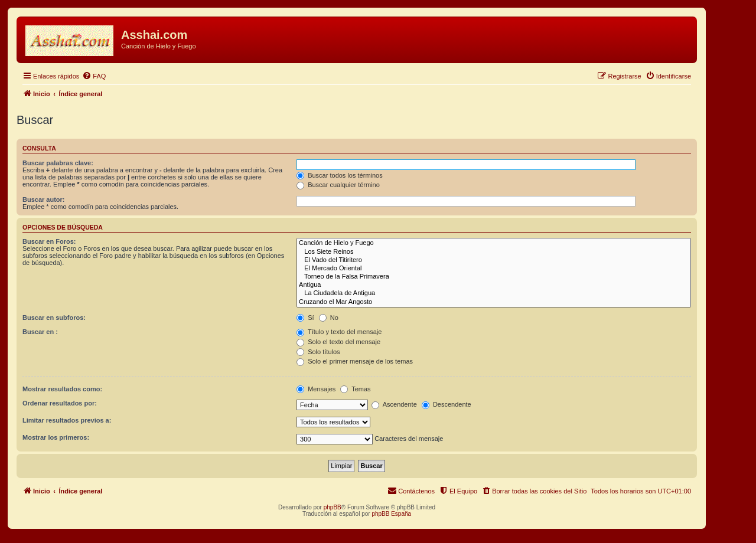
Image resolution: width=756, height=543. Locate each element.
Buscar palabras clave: (58, 163)
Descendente (447, 404)
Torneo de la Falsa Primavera (494, 277)
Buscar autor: (44, 199)
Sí (305, 318)
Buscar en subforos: (54, 318)
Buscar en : (40, 332)
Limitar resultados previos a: (67, 420)
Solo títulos (318, 352)
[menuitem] (94, 76)
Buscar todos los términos (340, 175)
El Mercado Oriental (494, 269)
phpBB (333, 507)
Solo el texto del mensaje (338, 342)
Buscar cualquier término (338, 185)
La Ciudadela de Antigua (494, 293)
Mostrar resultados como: (62, 389)
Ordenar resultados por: (60, 403)
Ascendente (394, 404)
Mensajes (316, 389)
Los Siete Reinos (494, 252)
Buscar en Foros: (49, 241)
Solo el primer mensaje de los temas (355, 361)
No (329, 318)
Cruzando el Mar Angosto (494, 302)
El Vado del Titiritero (494, 260)
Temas (355, 389)
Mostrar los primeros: (56, 437)
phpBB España (391, 514)
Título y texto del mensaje (339, 332)
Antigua (494, 285)
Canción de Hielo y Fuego (494, 243)
